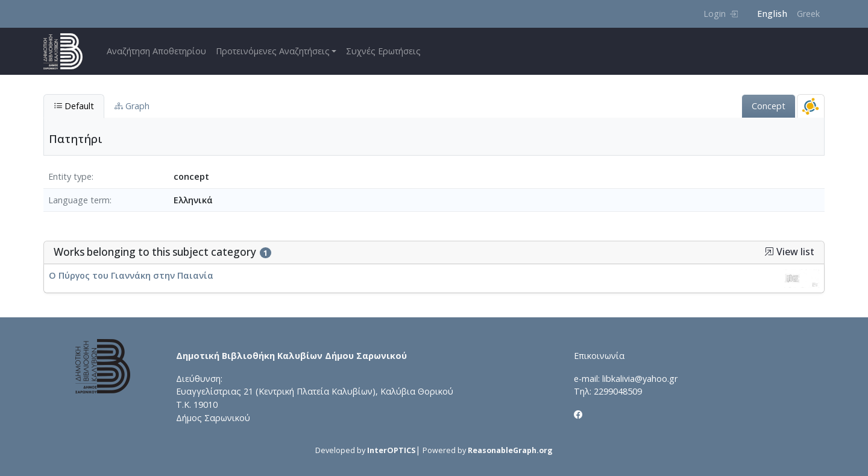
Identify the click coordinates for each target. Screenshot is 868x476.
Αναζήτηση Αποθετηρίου (156, 51)
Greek (808, 14)
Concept (769, 106)
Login (721, 14)
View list (789, 252)
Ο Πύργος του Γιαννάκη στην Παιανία (131, 275)
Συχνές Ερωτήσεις (383, 51)
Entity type (70, 176)
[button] (769, 252)
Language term (79, 200)
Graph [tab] (132, 106)
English (772, 14)
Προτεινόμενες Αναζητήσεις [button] (273, 51)
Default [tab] (74, 106)
